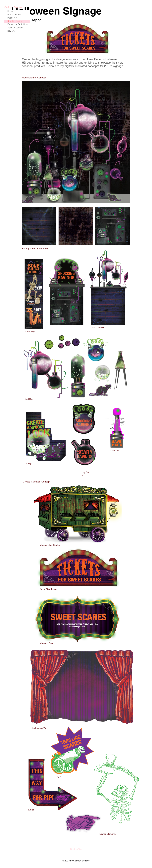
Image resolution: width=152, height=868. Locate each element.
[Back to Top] (76, 849)
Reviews (11, 31)
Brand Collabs (14, 15)
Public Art (12, 18)
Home (10, 11)
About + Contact (15, 28)
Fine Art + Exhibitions (18, 24)
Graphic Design (15, 21)
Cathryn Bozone (13, 7)
